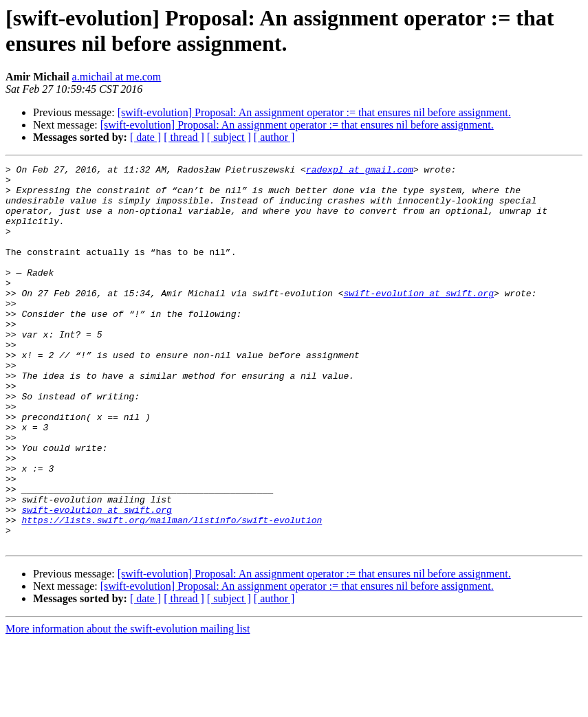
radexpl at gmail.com (360, 171)
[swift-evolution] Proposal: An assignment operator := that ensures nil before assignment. (314, 112)
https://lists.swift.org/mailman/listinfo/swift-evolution (172, 592)
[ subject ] (229, 137)
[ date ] (145, 137)
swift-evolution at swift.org (418, 320)
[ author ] (274, 137)
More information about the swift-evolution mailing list (128, 705)
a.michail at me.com (117, 77)
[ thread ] (184, 137)
